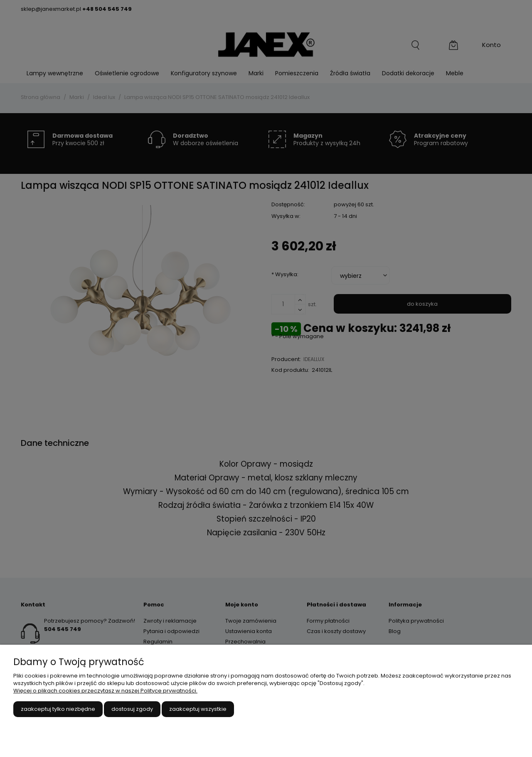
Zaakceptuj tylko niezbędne (58, 709)
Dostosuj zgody (132, 709)
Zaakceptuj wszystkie (198, 709)
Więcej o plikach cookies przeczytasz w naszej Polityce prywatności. (105, 691)
